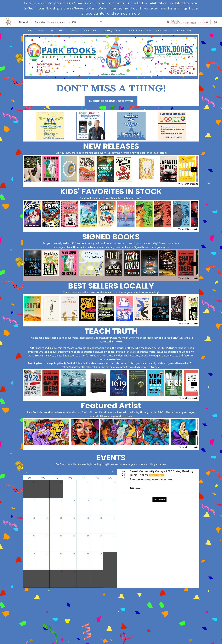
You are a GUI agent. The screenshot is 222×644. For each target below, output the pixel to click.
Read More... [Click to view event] (135, 488)
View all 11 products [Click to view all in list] (189, 447)
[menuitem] (29, 31)
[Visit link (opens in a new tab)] (111, 101)
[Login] (204, 22)
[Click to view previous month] (27, 472)
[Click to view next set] (194, 170)
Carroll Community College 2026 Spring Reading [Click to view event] (161, 471)
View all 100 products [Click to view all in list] (188, 184)
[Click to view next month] (113, 472)
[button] (181, 22)
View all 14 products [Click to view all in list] (189, 398)
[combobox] (25, 22)
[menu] (111, 31)
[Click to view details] (33, 169)
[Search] (101, 22)
